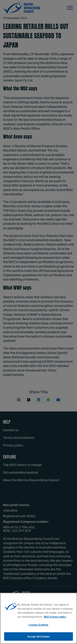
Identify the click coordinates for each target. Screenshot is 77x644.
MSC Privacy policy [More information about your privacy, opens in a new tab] (55, 621)
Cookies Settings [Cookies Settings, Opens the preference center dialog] (38, 629)
